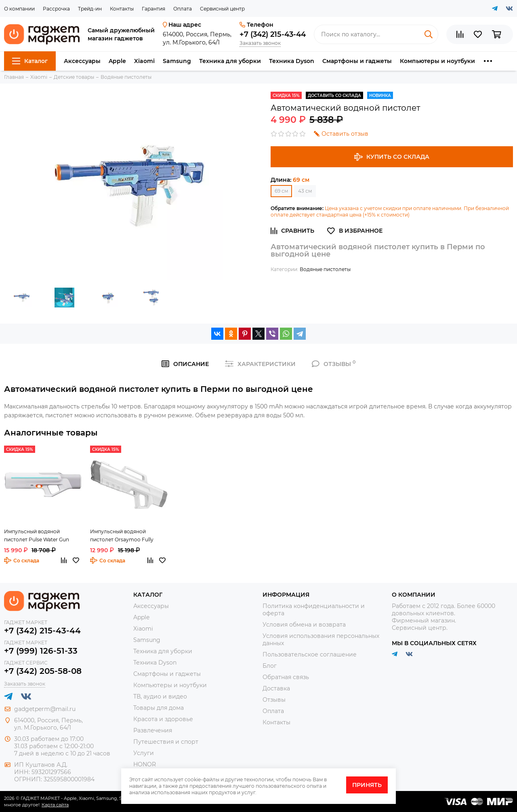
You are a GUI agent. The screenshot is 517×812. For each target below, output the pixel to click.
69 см (281, 191)
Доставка (276, 688)
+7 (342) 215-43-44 (273, 34)
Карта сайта (55, 805)
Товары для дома (159, 708)
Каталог (30, 61)
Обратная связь (286, 677)
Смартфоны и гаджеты (357, 61)
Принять (367, 785)
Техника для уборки (230, 61)
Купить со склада (392, 157)
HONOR (145, 764)
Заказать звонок (260, 43)
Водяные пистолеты (325, 269)
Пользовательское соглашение (310, 654)
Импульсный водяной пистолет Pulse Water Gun (37, 535)
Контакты (122, 9)
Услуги (144, 753)
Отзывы (274, 700)
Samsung (177, 61)
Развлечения (153, 730)
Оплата (183, 9)
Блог (270, 666)
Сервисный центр (222, 9)
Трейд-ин (90, 9)
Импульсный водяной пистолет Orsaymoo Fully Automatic (122, 536)
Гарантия (153, 9)
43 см (305, 191)
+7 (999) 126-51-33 (41, 651)
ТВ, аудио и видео (160, 696)
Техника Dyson (292, 61)
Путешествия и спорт (166, 742)
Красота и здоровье (163, 719)
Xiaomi (144, 61)
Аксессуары (82, 61)
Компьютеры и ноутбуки (437, 61)
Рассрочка (56, 9)
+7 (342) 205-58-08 (43, 671)
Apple (117, 61)
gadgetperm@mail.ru (45, 709)
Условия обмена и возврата (304, 625)
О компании (19, 9)
